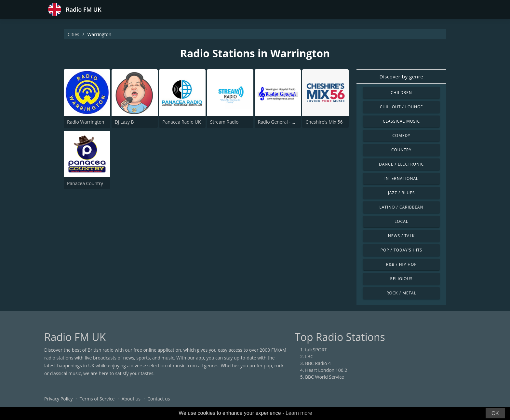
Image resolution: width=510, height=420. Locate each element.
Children (401, 93)
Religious (401, 279)
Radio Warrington (86, 122)
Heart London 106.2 (326, 370)
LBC (309, 356)
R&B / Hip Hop (402, 264)
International (401, 178)
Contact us (159, 399)
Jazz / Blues (402, 193)
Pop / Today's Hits (401, 250)
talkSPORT (316, 350)
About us (131, 399)
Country (401, 150)
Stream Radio (224, 122)
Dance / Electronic (401, 164)
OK (495, 413)
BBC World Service (325, 377)
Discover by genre (401, 76)
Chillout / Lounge (402, 107)
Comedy (401, 135)
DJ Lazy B (124, 122)
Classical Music (401, 121)
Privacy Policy (58, 399)
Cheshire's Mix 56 (324, 122)
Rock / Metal (401, 293)
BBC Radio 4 (318, 363)
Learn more (299, 413)
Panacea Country (85, 183)
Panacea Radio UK (181, 122)
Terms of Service (97, 399)
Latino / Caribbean (402, 207)
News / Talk (401, 236)
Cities (73, 34)
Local (401, 221)
